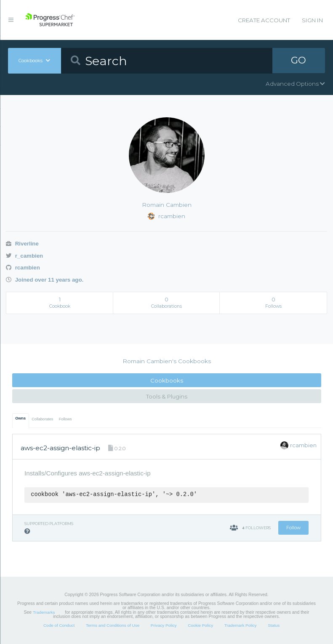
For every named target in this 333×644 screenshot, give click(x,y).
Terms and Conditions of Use (113, 625)
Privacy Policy (164, 625)
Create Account (264, 20)
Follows (65, 419)
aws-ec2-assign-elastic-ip (60, 448)
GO (298, 61)
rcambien (23, 268)
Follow (293, 528)
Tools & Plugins (167, 396)
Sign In (312, 20)
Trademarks (44, 612)
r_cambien (24, 256)
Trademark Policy (241, 625)
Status (274, 625)
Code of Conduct (59, 625)
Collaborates (42, 419)
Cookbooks (167, 380)
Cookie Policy (200, 625)
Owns (20, 418)
